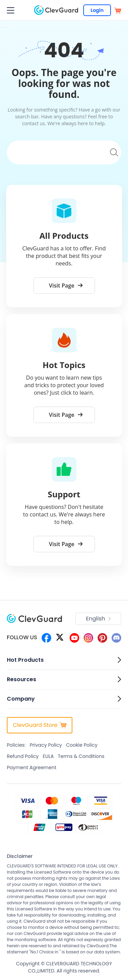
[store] (118, 10)
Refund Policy (23, 756)
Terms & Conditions (81, 756)
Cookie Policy (82, 745)
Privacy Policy (46, 745)
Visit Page (66, 286)
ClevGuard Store (39, 725)
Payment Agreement (32, 767)
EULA (48, 756)
